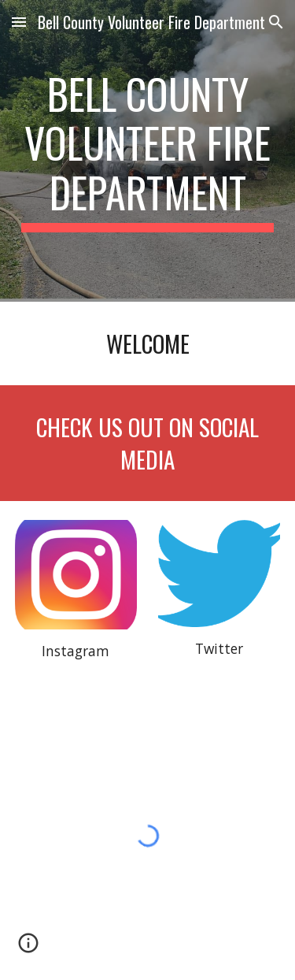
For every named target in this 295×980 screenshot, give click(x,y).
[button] (19, 22)
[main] (148, 151)
